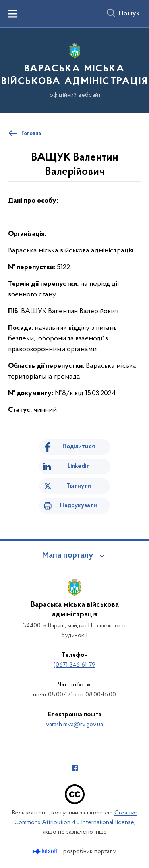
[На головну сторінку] (74, 69)
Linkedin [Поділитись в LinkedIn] (79, 466)
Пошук (129, 14)
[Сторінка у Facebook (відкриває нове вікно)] (75, 768)
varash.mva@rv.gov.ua (74, 725)
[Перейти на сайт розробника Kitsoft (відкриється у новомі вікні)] (46, 851)
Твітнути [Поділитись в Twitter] (79, 486)
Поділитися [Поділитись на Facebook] (79, 447)
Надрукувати (78, 505)
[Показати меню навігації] (13, 14)
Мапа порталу (68, 556)
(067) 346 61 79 (74, 665)
